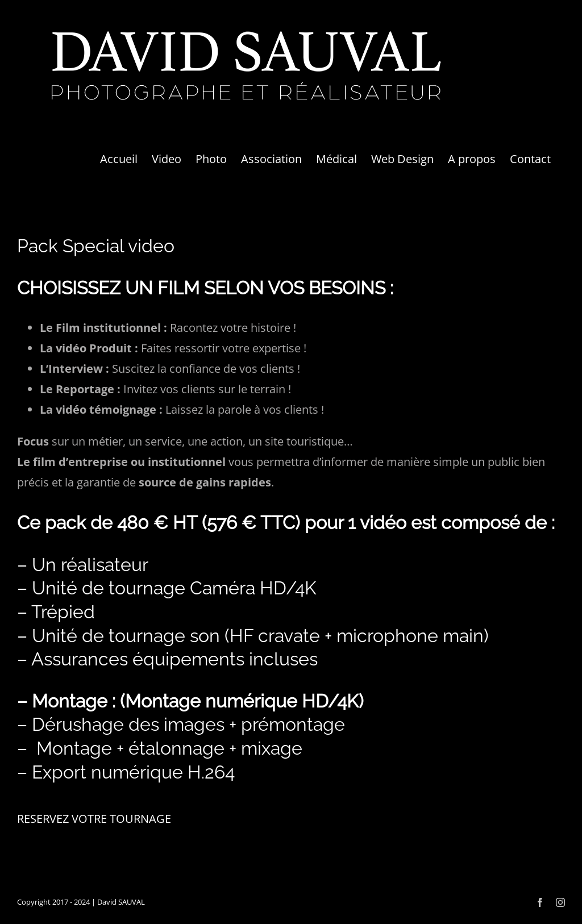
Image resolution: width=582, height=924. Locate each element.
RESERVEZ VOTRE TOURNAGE (94, 819)
